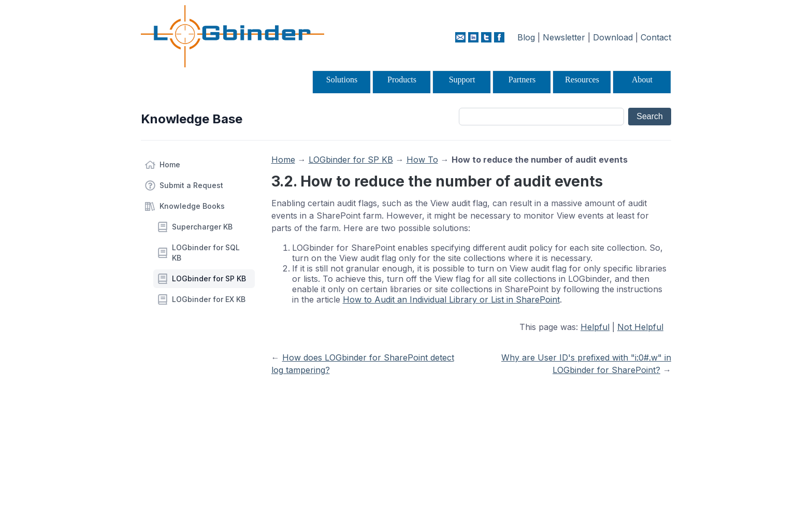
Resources (582, 80)
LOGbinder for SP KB (209, 278)
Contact (656, 37)
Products (402, 80)
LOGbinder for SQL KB (206, 253)
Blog (526, 37)
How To (422, 160)
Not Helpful (640, 327)
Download (613, 37)
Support (462, 80)
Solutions (342, 80)
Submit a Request (191, 185)
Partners (522, 80)
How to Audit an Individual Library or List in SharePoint (451, 299)
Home (170, 164)
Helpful (595, 327)
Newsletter (564, 37)
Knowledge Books (192, 206)
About (642, 80)
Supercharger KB (202, 227)
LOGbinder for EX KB (209, 299)
